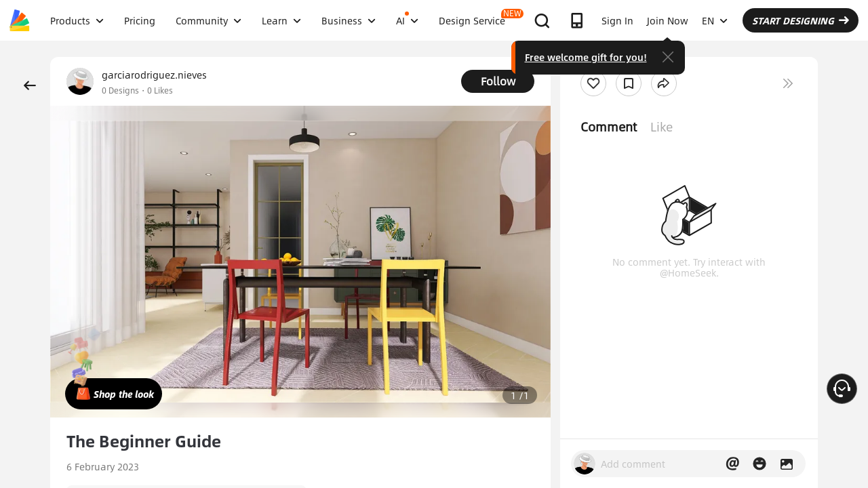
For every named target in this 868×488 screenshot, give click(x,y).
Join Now (668, 20)
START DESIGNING (801, 20)
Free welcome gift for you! (586, 57)
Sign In (617, 20)
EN (715, 20)
